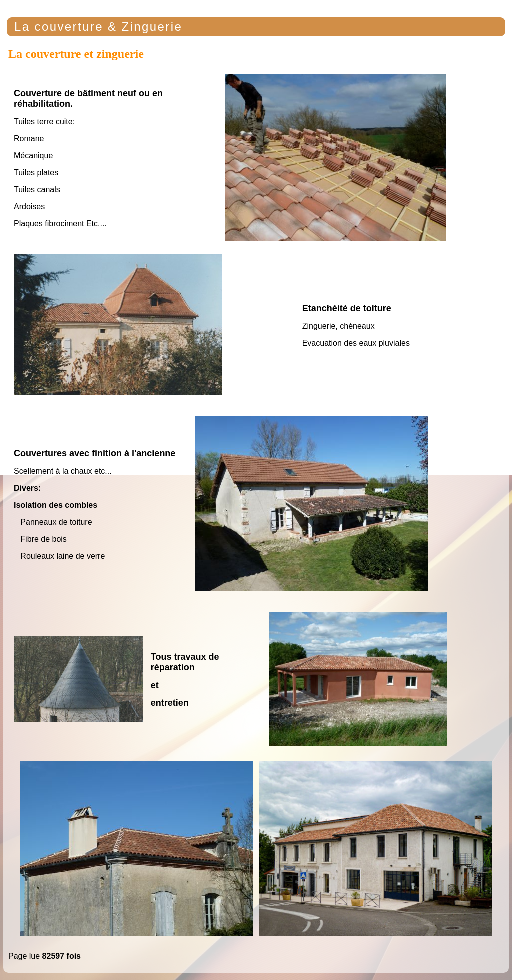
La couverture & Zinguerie (98, 27)
